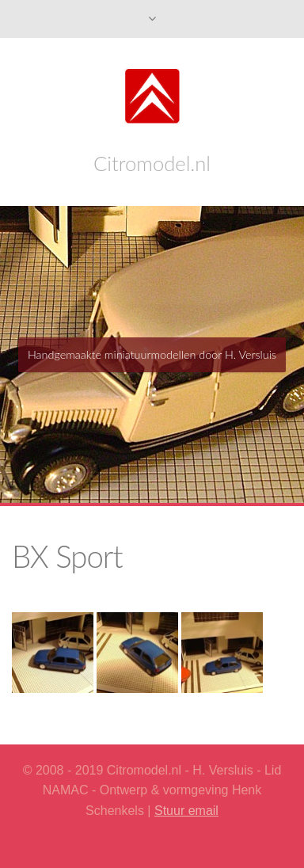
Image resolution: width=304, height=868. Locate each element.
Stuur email (186, 811)
